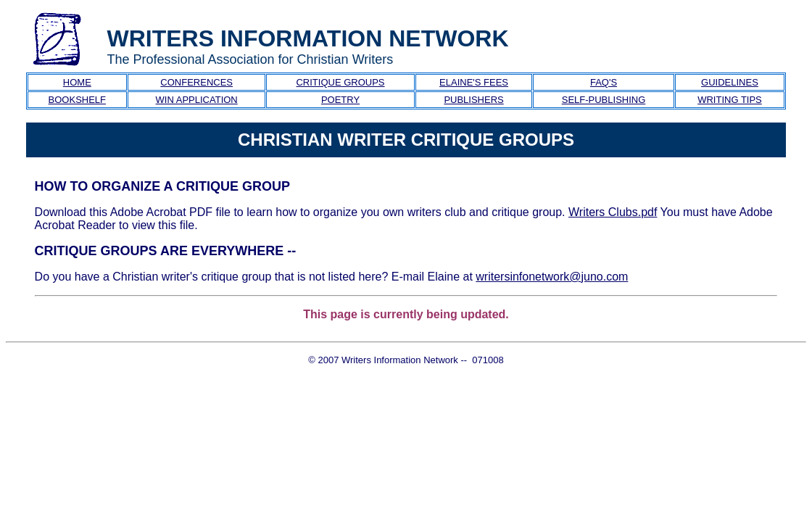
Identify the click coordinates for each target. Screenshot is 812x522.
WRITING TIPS (730, 100)
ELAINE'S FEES (474, 82)
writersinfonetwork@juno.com (552, 277)
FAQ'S (604, 82)
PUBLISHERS (473, 100)
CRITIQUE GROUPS (340, 82)
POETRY (340, 100)
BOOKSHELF (77, 100)
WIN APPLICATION (197, 100)
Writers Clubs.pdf (613, 212)
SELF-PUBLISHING (604, 100)
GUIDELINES (730, 82)
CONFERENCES (196, 82)
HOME (77, 82)
